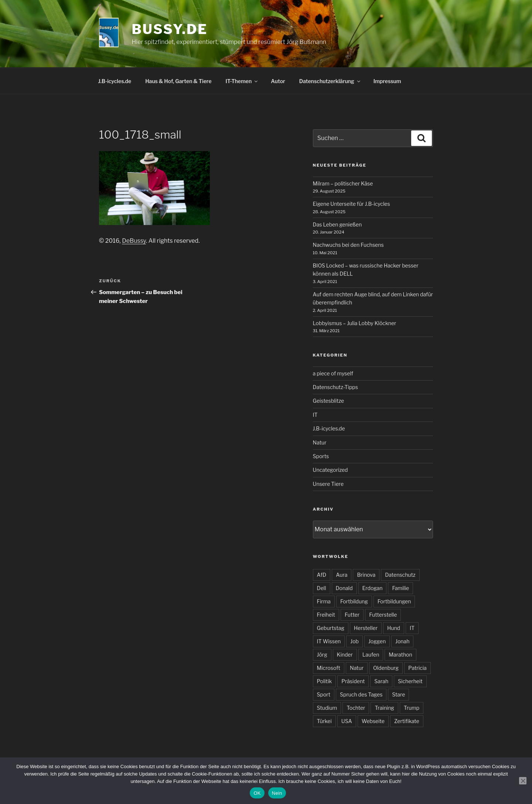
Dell (322, 588)
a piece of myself (333, 373)
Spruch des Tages (361, 694)
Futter (352, 615)
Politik (325, 681)
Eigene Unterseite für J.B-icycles (352, 204)
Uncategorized (330, 470)
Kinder (345, 655)
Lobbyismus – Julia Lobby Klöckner (355, 323)
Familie (400, 588)
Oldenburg (386, 668)
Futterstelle (383, 615)
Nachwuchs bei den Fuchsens (348, 245)
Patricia (417, 668)
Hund (394, 628)
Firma (324, 601)
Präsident (353, 681)
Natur (320, 442)
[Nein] (523, 781)
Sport (324, 694)
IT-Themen (242, 81)
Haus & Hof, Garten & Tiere (178, 81)
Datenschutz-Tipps (335, 387)
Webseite (373, 721)
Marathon (400, 655)
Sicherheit (410, 681)
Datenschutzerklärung (330, 81)
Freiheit (326, 615)
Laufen (371, 655)
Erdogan (373, 588)
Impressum (387, 81)
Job (354, 641)
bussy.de (170, 29)
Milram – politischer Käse (343, 183)
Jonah (402, 641)
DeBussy (134, 241)
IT (315, 415)
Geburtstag (331, 628)
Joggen (377, 641)
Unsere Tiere (328, 484)
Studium (327, 708)
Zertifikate (407, 721)
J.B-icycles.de (115, 81)
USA (347, 721)
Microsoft (329, 668)
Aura (342, 575)
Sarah (381, 681)
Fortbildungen (394, 601)
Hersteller (366, 628)
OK (257, 793)
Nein (277, 793)
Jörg (322, 655)
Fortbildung (354, 601)
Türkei (324, 721)
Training (384, 708)
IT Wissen (329, 641)
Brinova (366, 575)
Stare (398, 694)
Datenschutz (400, 575)
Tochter (356, 708)
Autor (278, 81)
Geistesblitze (329, 401)
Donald (344, 588)
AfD (322, 575)
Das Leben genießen (337, 224)
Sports (321, 456)
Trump (412, 708)
